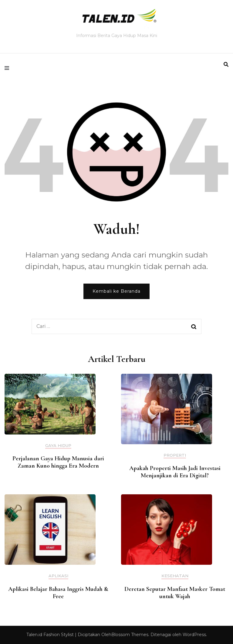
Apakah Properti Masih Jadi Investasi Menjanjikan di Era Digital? (175, 472)
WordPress (194, 635)
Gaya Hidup (58, 446)
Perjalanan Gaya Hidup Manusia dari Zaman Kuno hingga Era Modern (58, 462)
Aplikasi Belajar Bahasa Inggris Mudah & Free (58, 593)
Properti (175, 455)
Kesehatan (175, 576)
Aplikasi (58, 576)
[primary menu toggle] (8, 68)
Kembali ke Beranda (116, 291)
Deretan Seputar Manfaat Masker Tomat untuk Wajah (175, 593)
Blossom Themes (130, 635)
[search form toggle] (226, 65)
